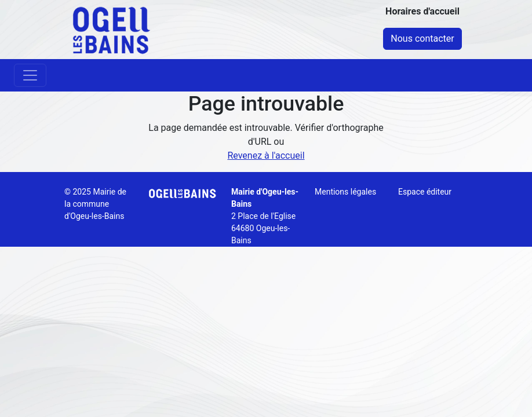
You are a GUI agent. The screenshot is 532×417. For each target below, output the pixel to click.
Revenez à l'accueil (266, 156)
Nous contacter (422, 39)
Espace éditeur (425, 192)
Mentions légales (345, 192)
